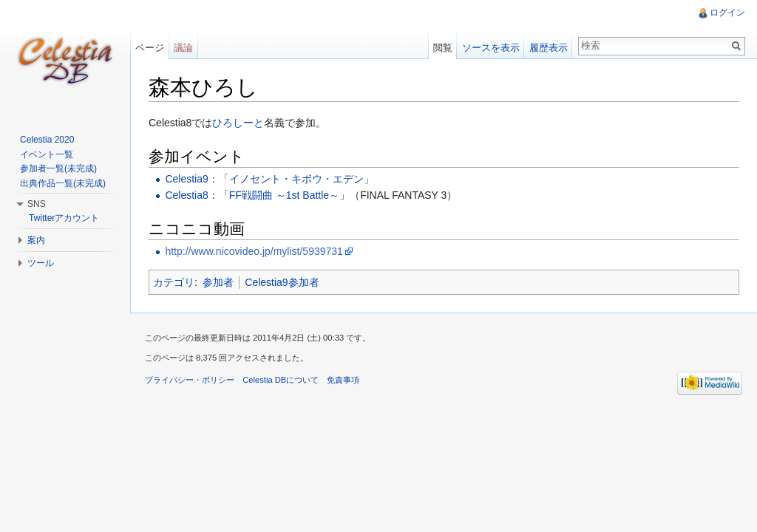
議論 (183, 48)
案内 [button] (36, 240)
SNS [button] (37, 204)
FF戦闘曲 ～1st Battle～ (284, 195)
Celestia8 (186, 195)
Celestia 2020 (47, 140)
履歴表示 (549, 48)
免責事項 (343, 380)
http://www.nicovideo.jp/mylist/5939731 (254, 251)
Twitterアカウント (64, 218)
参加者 (218, 282)
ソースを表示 (491, 48)
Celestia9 (186, 179)
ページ (150, 48)
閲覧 (443, 48)
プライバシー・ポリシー (190, 380)
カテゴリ (174, 282)
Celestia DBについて (281, 380)
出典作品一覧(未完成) (63, 183)
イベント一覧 (47, 154)
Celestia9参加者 (282, 282)
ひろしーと (238, 123)
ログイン (727, 13)
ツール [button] (41, 263)
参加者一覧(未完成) (58, 168)
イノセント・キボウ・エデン (296, 179)
